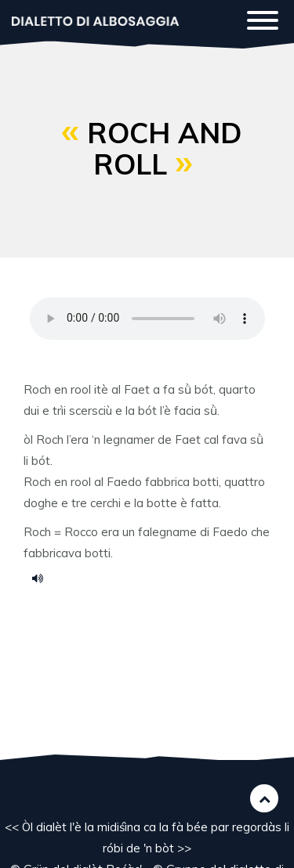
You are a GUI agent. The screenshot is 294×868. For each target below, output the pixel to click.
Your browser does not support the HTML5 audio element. (147, 319)
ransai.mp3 (43, 578)
